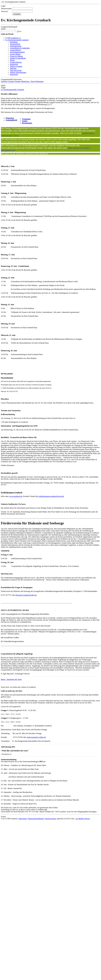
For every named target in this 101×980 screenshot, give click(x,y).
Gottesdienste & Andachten (20, 48)
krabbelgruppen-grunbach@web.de (51, 496)
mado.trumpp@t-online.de (36, 737)
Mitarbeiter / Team (28, 81)
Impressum (14, 74)
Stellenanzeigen (16, 46)
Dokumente (39, 81)
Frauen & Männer (16, 56)
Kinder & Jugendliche (18, 58)
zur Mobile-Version (83, 819)
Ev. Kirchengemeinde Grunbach (17, 40)
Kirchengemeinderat (17, 52)
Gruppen (11, 81)
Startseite (4, 81)
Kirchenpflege (15, 44)
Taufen (25, 121)
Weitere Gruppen (16, 66)
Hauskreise (14, 64)
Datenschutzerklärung (36, 819)
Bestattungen (27, 123)
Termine (18, 81)
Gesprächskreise (16, 62)
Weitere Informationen (18, 72)
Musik (12, 60)
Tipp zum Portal (16, 70)
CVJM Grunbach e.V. (13, 38)
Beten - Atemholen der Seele (11, 679)
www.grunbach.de (16, 496)
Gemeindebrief (15, 50)
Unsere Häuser (15, 54)
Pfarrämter (14, 42)
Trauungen (26, 119)
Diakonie (13, 68)
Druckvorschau (50, 819)
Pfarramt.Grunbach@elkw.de (26, 595)
